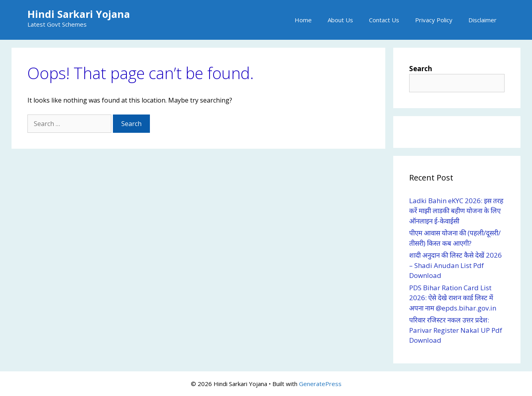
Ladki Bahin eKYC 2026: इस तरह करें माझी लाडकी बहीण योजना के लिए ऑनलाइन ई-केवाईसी (456, 211)
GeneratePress (320, 384)
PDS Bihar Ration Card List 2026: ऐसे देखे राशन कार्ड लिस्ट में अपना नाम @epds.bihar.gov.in (453, 298)
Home (303, 20)
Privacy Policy (434, 20)
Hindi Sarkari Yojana (79, 14)
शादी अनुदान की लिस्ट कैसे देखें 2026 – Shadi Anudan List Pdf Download (455, 265)
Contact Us (384, 20)
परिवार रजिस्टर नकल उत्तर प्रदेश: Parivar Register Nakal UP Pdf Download (456, 330)
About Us (340, 20)
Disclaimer (482, 20)
